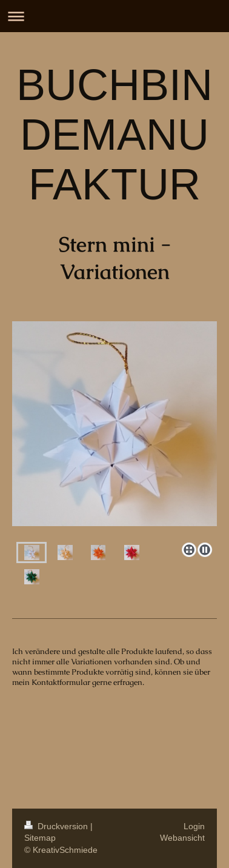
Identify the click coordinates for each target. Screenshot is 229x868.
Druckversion (57, 826)
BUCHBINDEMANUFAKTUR (114, 135)
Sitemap (40, 838)
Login (194, 826)
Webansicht (182, 838)
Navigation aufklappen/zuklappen (114, 16)
